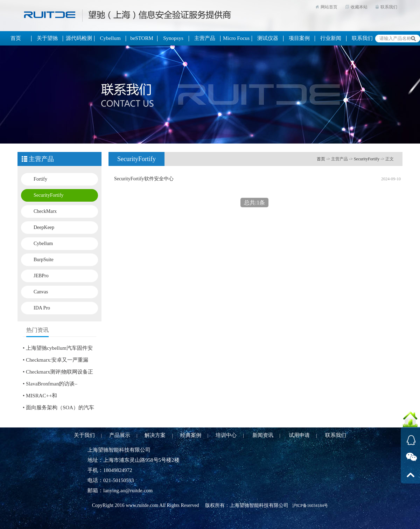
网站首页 (329, 7)
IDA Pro (42, 308)
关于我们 (84, 435)
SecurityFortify (49, 195)
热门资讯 (37, 330)
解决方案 (155, 435)
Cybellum (43, 243)
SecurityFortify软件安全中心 (144, 179)
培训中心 (226, 435)
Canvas (41, 292)
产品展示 (120, 435)
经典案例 (191, 435)
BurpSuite (44, 260)
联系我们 (389, 7)
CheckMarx (45, 211)
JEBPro (41, 276)
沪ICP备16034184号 (310, 506)
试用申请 (299, 435)
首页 (321, 159)
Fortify (40, 179)
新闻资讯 (263, 435)
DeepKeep (44, 227)
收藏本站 (359, 7)
